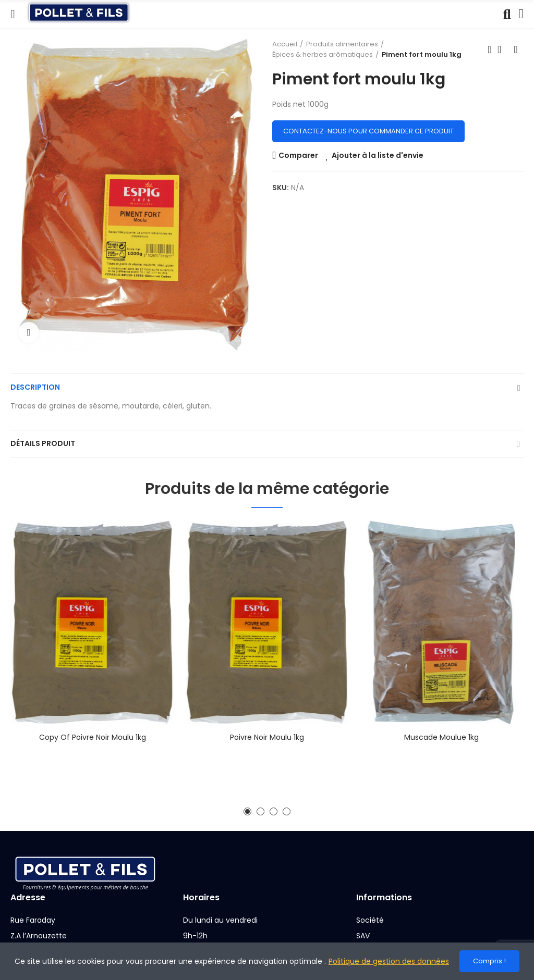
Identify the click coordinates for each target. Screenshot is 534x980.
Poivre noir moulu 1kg (267, 737)
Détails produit (43, 443)
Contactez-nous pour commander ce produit (368, 131)
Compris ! (489, 961)
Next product (516, 49)
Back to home (503, 49)
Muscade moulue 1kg (441, 737)
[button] (247, 811)
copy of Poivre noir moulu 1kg (93, 737)
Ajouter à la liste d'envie (378, 155)
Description (35, 387)
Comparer (298, 155)
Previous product (490, 49)
